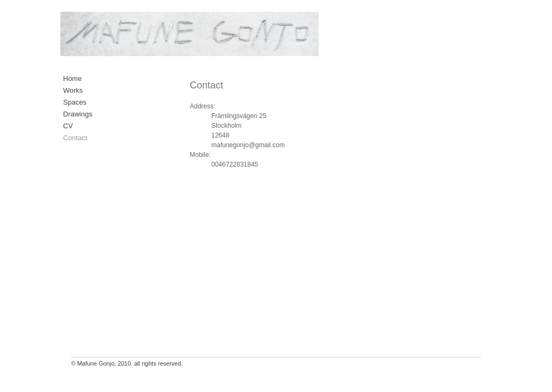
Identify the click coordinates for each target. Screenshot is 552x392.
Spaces (75, 102)
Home (73, 78)
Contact (75, 138)
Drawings (78, 114)
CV (68, 126)
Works (73, 90)
